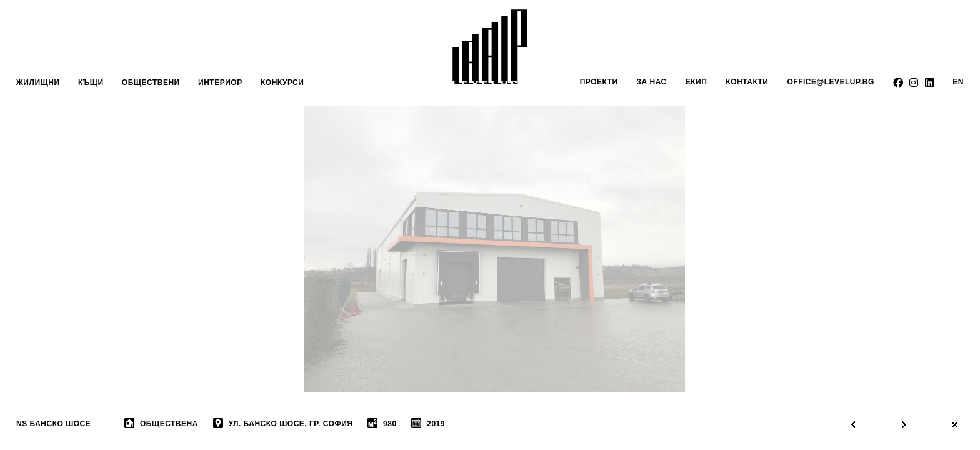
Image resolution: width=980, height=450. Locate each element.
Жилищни (38, 82)
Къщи (91, 82)
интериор (220, 82)
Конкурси (282, 82)
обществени (151, 82)
